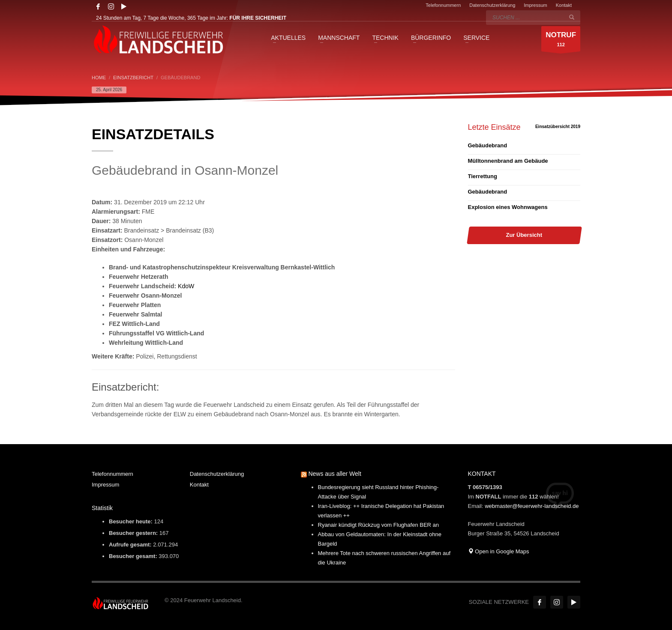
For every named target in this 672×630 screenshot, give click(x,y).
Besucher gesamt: (134, 556)
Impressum (535, 5)
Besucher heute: (131, 521)
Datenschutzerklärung (492, 5)
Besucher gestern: (134, 533)
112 (561, 41)
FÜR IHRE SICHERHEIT (258, 18)
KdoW (186, 286)
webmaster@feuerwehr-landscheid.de (532, 506)
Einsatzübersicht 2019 (558, 127)
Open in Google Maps (499, 551)
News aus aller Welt (334, 474)
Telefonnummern (443, 5)
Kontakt (564, 5)
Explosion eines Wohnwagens (508, 207)
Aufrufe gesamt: (131, 545)
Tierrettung (483, 176)
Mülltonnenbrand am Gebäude (508, 161)
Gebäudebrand (488, 145)
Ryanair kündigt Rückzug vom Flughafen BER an (379, 525)
